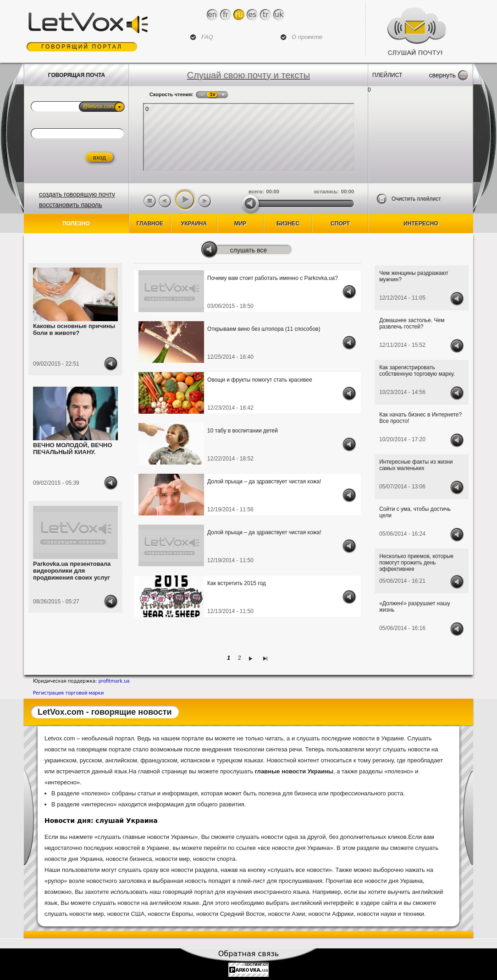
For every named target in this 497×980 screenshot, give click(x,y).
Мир (240, 224)
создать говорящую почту (77, 194)
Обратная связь (249, 954)
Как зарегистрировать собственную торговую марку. (417, 371)
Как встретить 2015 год (237, 583)
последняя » (267, 658)
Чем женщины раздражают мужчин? (414, 276)
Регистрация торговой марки (68, 693)
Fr (226, 14)
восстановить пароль (71, 205)
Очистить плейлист (416, 199)
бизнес (288, 224)
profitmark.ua (114, 681)
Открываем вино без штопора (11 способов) (264, 329)
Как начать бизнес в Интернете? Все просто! (420, 418)
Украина (194, 224)
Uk (279, 14)
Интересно (421, 224)
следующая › (252, 658)
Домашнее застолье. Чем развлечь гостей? (412, 323)
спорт (340, 224)
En (212, 14)
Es (252, 14)
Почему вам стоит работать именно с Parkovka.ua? (273, 278)
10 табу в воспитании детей (243, 431)
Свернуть (442, 75)
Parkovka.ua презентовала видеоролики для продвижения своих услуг (72, 571)
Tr (266, 14)
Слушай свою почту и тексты (248, 75)
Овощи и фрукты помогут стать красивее (260, 380)
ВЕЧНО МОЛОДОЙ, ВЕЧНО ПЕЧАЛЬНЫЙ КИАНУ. (73, 449)
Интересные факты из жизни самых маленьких (416, 465)
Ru (239, 14)
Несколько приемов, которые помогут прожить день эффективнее (416, 563)
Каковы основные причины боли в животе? (74, 329)
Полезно (76, 224)
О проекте (307, 37)
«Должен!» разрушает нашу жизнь (415, 607)
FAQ (207, 37)
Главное (150, 224)
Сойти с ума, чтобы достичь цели (415, 512)
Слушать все (249, 250)
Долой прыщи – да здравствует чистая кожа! (264, 482)
